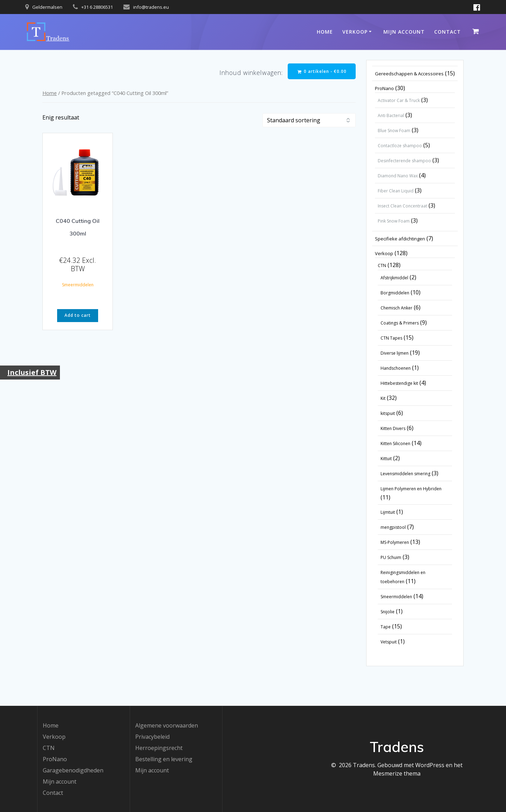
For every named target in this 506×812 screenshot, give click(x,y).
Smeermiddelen (78, 285)
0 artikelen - (322, 71)
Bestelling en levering (164, 759)
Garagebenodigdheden (73, 770)
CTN (49, 748)
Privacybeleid (152, 737)
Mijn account (404, 32)
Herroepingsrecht (159, 748)
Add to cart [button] (78, 316)
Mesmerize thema (397, 773)
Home (325, 32)
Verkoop (355, 32)
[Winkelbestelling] (309, 120)
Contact (447, 32)
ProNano (55, 759)
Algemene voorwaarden (167, 725)
